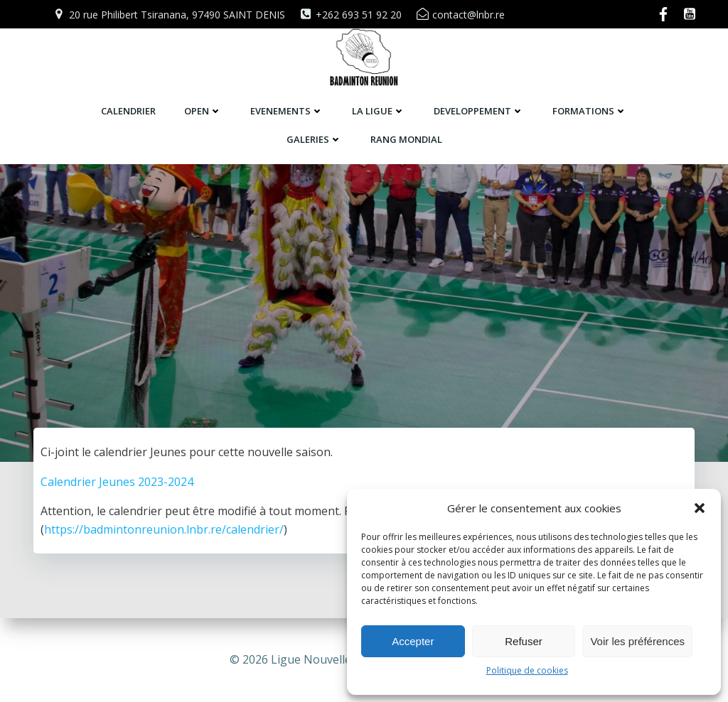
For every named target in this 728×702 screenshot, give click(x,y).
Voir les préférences (637, 641)
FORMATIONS (590, 111)
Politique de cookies (527, 670)
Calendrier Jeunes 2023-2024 (117, 532)
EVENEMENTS (287, 111)
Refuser (524, 641)
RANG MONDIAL (406, 139)
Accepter (413, 641)
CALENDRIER (128, 111)
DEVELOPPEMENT (479, 111)
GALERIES (314, 139)
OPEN (203, 111)
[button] (700, 508)
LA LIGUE (379, 111)
